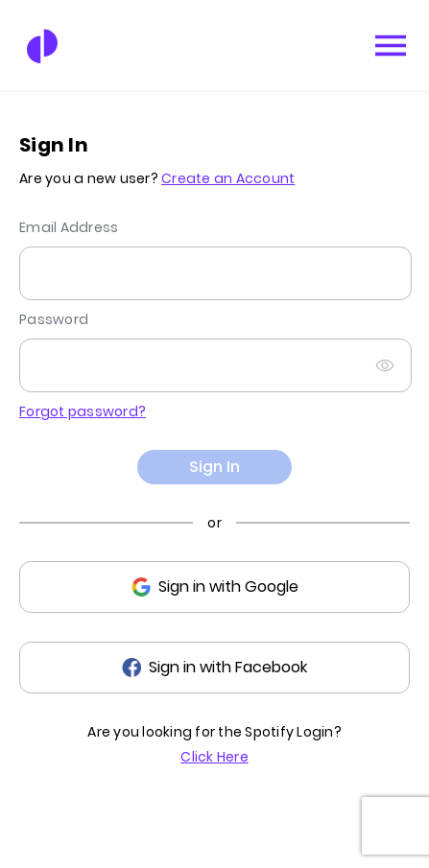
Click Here (214, 757)
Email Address (69, 227)
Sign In (214, 467)
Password (54, 319)
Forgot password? (83, 411)
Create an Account (228, 178)
